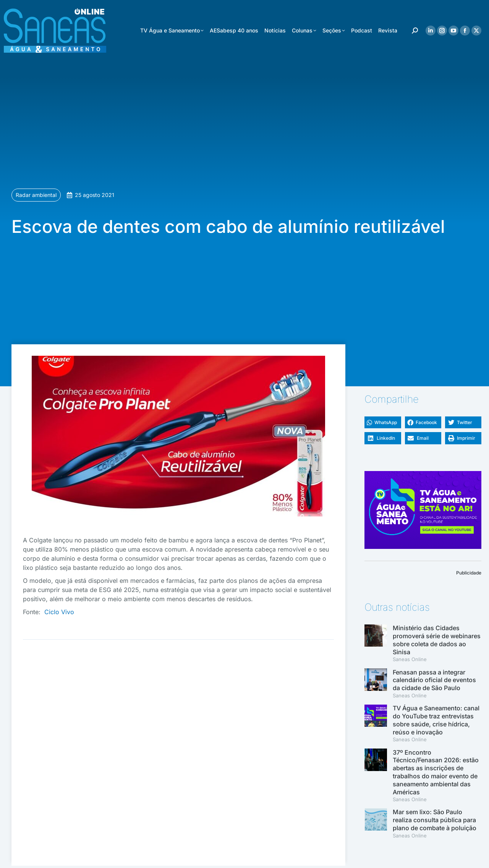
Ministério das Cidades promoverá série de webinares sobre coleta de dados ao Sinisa (437, 640)
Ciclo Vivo (59, 612)
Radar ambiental (36, 195)
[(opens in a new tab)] (376, 684)
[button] (383, 423)
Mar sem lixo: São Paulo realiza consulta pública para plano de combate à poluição (435, 820)
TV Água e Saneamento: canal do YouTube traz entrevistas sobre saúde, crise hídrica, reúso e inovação (436, 720)
